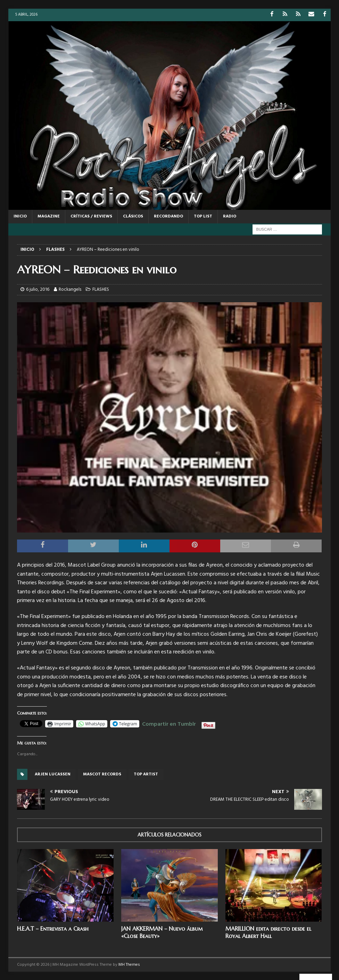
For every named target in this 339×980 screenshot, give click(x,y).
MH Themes (129, 964)
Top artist (146, 774)
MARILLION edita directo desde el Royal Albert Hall (268, 932)
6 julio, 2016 (38, 289)
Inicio (20, 216)
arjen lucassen (53, 774)
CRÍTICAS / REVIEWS (91, 216)
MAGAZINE (49, 216)
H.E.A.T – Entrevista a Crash (53, 928)
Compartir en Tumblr (169, 723)
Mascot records (102, 774)
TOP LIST (203, 216)
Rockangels (70, 289)
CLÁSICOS (133, 216)
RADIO (230, 216)
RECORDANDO (168, 216)
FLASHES (101, 289)
